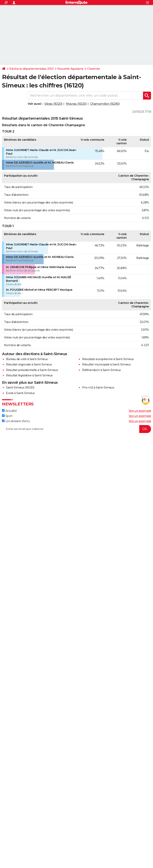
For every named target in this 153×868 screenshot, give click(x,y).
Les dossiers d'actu (16, 421)
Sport (7, 416)
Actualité (9, 411)
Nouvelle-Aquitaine (70, 69)
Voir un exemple (140, 411)
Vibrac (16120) (53, 104)
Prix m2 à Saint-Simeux (98, 387)
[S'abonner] (76, 429)
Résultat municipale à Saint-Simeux (106, 364)
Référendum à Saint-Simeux (102, 370)
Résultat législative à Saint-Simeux (29, 375)
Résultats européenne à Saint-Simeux (108, 359)
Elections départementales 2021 (31, 69)
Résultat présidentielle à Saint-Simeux (32, 370)
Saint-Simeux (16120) (20, 387)
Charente (93, 69)
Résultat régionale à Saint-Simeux (29, 364)
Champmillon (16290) (105, 104)
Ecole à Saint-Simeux (20, 393)
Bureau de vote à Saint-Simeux (27, 359)
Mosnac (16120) (76, 104)
